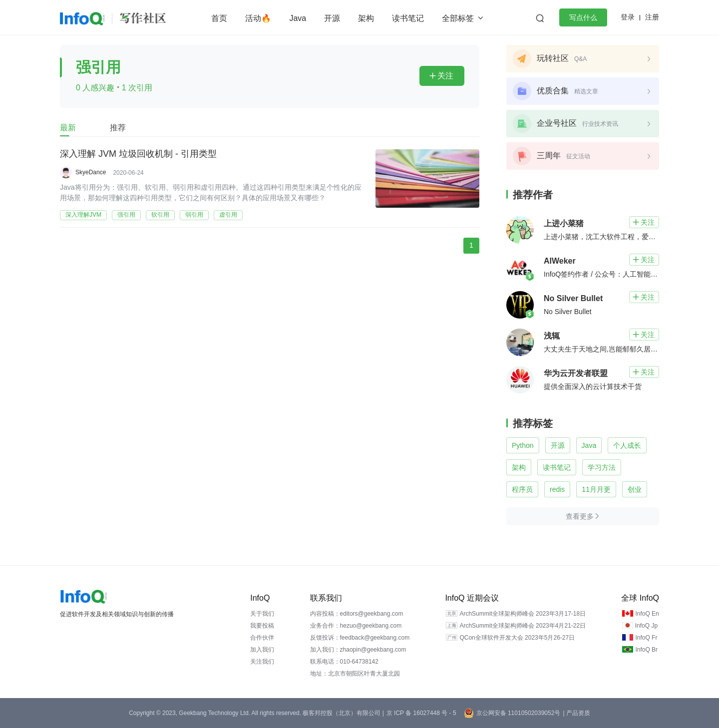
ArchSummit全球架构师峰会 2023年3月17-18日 (523, 614)
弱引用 (194, 215)
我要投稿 (262, 626)
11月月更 (596, 489)
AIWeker (560, 261)
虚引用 (228, 215)
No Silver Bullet (573, 298)
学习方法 (602, 467)
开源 (332, 18)
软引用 (160, 215)
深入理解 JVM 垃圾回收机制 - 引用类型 (138, 154)
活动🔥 (258, 18)
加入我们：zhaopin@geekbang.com (358, 650)
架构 (366, 18)
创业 (635, 489)
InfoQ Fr (646, 638)
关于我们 (262, 614)
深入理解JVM (83, 215)
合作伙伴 (262, 638)
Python (523, 445)
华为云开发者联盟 (576, 373)
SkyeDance (91, 172)
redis (557, 489)
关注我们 (262, 662)
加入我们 (262, 650)
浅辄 (552, 336)
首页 (219, 18)
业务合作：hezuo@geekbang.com (356, 626)
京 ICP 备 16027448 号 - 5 (421, 713)
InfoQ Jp (646, 626)
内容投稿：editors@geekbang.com (357, 614)
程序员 (522, 489)
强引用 (126, 215)
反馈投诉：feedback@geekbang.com (360, 638)
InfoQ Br (646, 650)
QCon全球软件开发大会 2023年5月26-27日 (517, 638)
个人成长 (627, 445)
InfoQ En (647, 614)
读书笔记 (408, 18)
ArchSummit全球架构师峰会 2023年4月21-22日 (523, 626)
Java (298, 18)
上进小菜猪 (564, 223)
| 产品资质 (576, 713)
